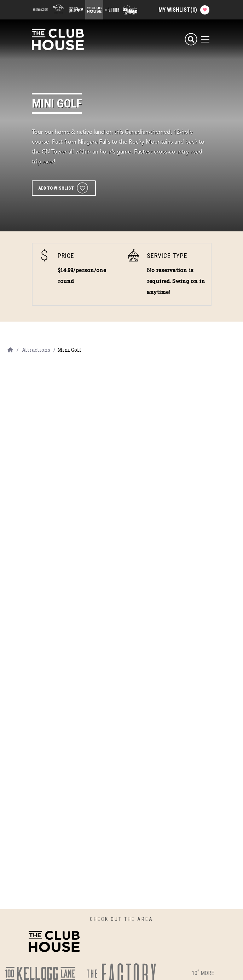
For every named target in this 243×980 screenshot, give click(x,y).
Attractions (36, 350)
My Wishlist (184, 10)
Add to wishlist (56, 188)
